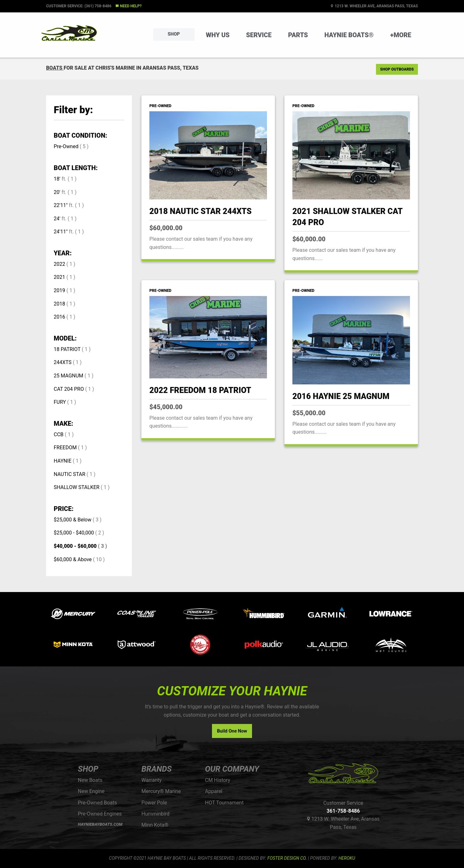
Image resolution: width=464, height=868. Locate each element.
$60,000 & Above (73, 559)
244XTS (63, 362)
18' (57, 179)
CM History (218, 780)
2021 (59, 277)
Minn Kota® (155, 825)
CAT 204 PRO (69, 389)
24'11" (61, 232)
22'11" (61, 205)
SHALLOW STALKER (77, 487)
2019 (59, 290)
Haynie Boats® (349, 35)
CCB (59, 434)
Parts (298, 35)
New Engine (91, 791)
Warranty (152, 780)
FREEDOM (65, 448)
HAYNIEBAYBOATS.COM (100, 824)
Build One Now (232, 731)
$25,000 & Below (72, 520)
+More (401, 35)
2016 (59, 317)
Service (259, 35)
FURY (60, 402)
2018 (59, 304)
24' (57, 219)
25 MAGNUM (68, 376)
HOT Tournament (224, 803)
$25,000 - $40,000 (74, 533)
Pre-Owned (66, 146)
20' (57, 192)
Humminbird (155, 814)
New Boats (90, 780)
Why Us (218, 35)
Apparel (214, 791)
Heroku (347, 858)
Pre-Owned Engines (100, 814)
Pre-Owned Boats (97, 803)
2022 (59, 264)
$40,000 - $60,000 (75, 546)
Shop (174, 34)
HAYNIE (63, 461)
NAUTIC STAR (69, 474)
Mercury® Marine (161, 791)
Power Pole (154, 803)
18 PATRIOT (67, 349)
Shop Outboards (397, 69)
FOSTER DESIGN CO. (287, 858)
